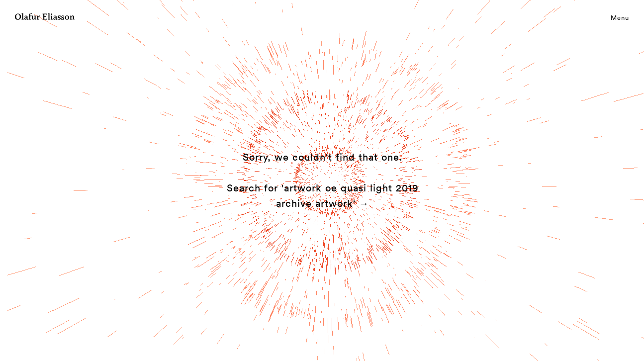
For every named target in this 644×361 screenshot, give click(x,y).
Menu (620, 17)
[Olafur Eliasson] (45, 18)
